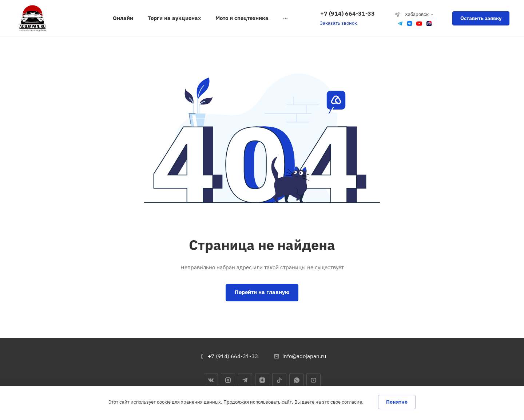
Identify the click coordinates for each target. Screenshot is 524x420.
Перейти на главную (262, 292)
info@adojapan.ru (304, 356)
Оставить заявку (481, 18)
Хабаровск (412, 14)
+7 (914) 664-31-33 (348, 13)
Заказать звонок (338, 23)
